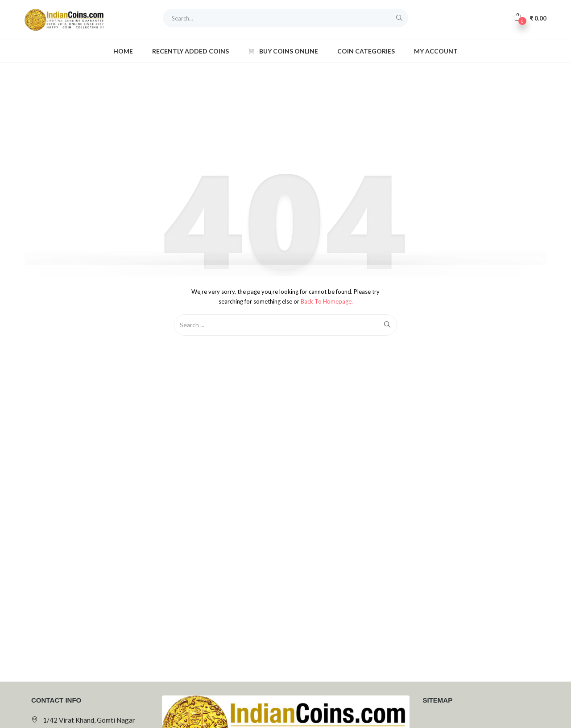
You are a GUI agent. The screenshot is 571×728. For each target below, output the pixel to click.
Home (123, 51)
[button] (530, 18)
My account (436, 51)
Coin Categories (366, 51)
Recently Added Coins (190, 51)
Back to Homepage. (327, 301)
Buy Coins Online (283, 51)
